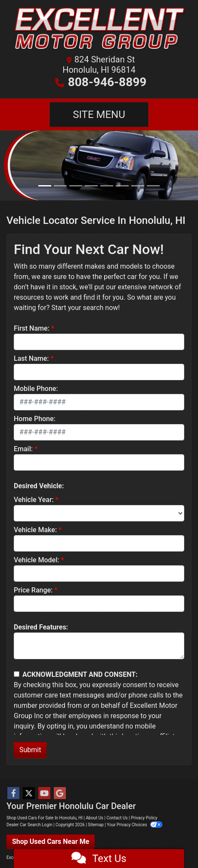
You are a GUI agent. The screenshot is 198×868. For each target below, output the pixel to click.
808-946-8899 (107, 82)
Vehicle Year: (34, 500)
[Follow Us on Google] (60, 794)
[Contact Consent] (17, 674)
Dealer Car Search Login (29, 825)
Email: (23, 449)
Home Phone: (35, 419)
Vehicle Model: (36, 560)
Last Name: (31, 358)
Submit (30, 750)
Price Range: (33, 590)
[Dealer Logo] (99, 30)
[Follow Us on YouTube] (44, 794)
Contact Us (117, 818)
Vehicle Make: (35, 530)
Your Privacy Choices (135, 825)
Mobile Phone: (36, 389)
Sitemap (96, 825)
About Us (94, 818)
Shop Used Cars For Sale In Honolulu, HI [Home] (45, 818)
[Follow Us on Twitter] (29, 794)
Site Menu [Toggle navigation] (99, 115)
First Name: (32, 328)
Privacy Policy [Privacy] (144, 818)
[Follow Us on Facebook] (13, 794)
